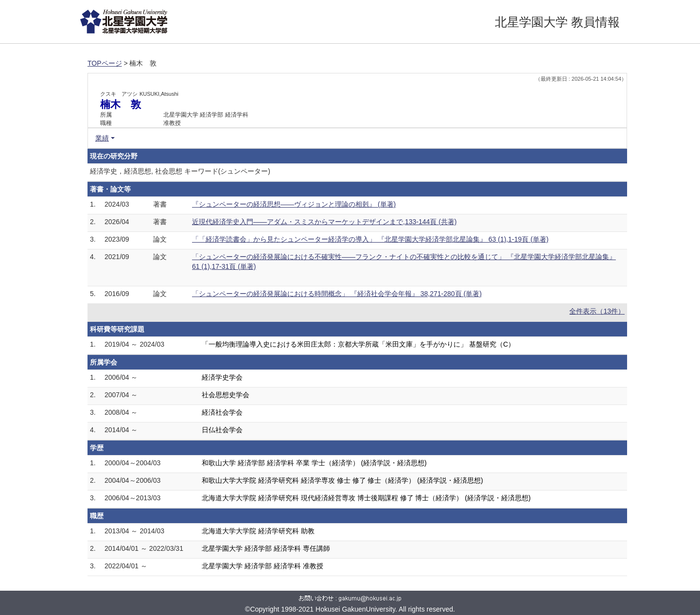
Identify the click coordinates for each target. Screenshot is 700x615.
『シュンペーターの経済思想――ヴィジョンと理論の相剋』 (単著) (294, 204)
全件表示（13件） (597, 311)
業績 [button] (102, 138)
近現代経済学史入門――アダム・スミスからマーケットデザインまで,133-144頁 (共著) (324, 222)
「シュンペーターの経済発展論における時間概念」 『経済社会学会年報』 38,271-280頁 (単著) (337, 294)
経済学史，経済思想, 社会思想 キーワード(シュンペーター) (180, 171)
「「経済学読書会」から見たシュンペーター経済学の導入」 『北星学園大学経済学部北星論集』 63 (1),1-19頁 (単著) (370, 239)
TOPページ (105, 63)
